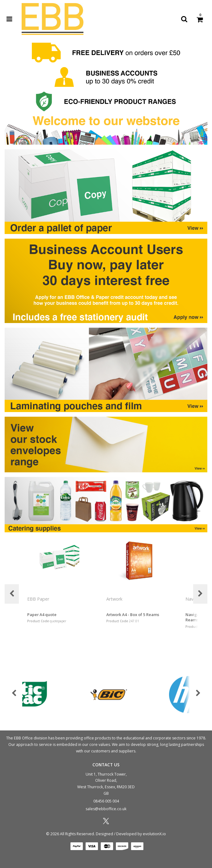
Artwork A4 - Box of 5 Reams (133, 615)
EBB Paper (39, 599)
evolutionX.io (154, 834)
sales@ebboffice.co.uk (106, 809)
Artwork (115, 599)
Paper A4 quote (42, 615)
